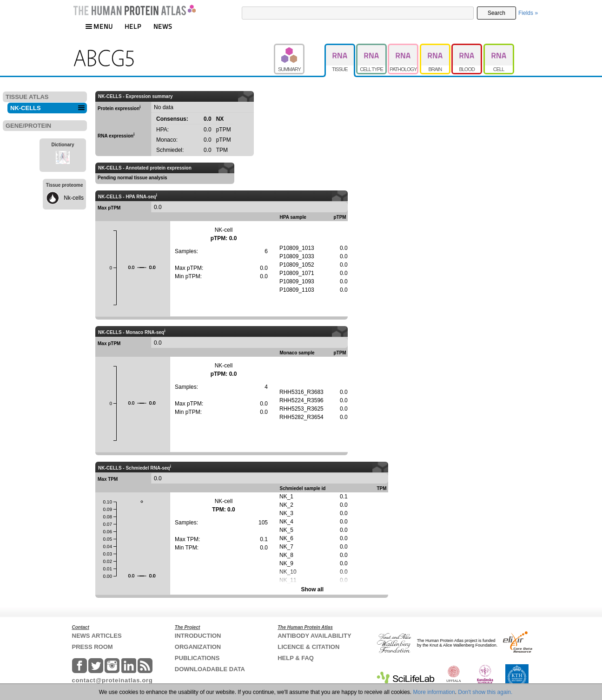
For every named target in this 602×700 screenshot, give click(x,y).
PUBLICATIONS (197, 658)
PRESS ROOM (93, 647)
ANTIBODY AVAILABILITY (314, 636)
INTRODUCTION (198, 636)
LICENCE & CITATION (308, 647)
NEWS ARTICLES (97, 636)
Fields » (528, 13)
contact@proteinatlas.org (112, 680)
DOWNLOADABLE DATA (210, 669)
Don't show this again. (485, 692)
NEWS (163, 26)
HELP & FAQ (296, 658)
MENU (99, 26)
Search (496, 13)
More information (434, 692)
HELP (133, 26)
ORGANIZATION (198, 647)
